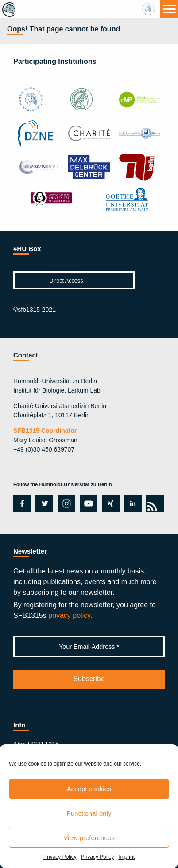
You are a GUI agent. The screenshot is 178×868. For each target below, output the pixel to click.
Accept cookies (89, 789)
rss (153, 503)
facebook (21, 503)
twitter (44, 503)
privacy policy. (70, 615)
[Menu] (169, 9)
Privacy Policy (60, 857)
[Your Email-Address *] (89, 647)
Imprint (126, 857)
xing (108, 503)
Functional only (89, 813)
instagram (66, 503)
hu (149, 9)
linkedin (131, 503)
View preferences (89, 838)
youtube (87, 503)
